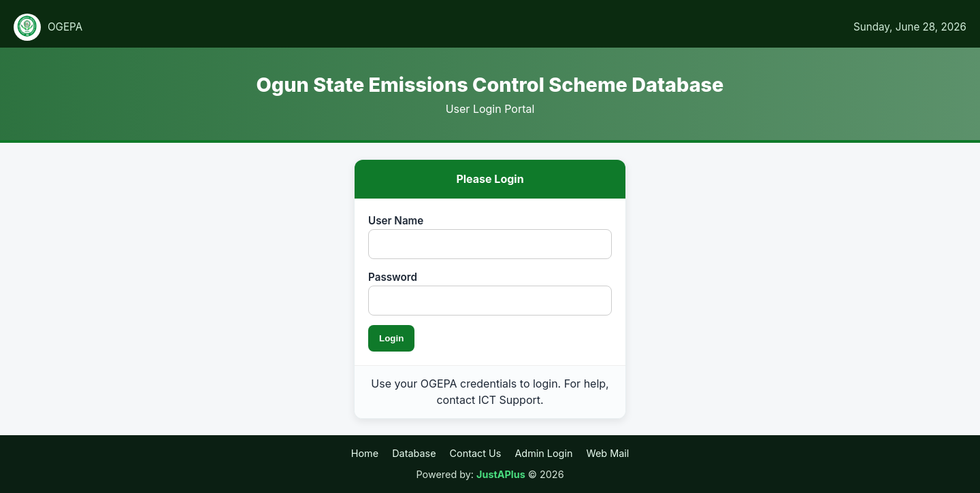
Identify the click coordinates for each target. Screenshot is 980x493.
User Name (396, 221)
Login (391, 338)
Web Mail (607, 453)
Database (414, 453)
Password (393, 277)
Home (365, 453)
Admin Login (543, 453)
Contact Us (476, 453)
